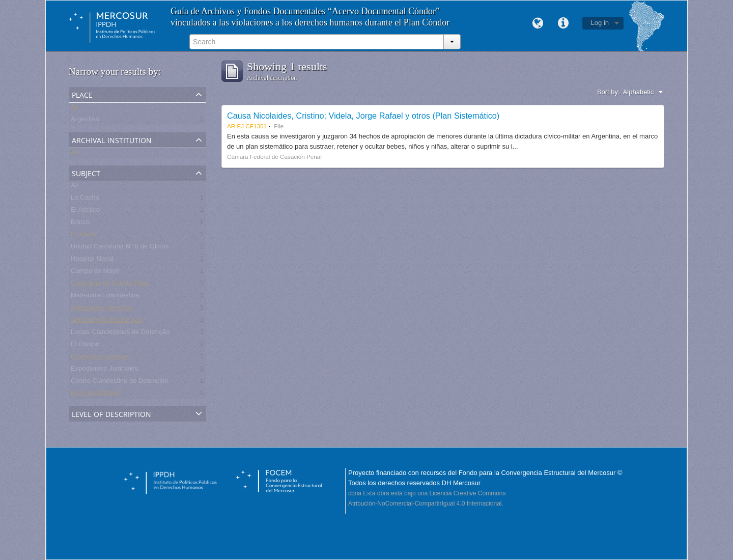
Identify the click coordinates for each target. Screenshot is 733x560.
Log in (600, 23)
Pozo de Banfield (96, 395)
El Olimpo (85, 346)
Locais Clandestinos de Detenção (120, 334)
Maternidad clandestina (105, 297)
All (74, 109)
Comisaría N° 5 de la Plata (110, 285)
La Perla (83, 236)
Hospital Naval (92, 260)
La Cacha (85, 199)
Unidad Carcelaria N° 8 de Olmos (120, 248)
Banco (80, 224)
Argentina (85, 121)
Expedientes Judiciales (104, 370)
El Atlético (85, 212)
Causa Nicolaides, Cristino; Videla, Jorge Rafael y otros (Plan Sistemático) (363, 116)
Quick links (563, 23)
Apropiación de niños (102, 309)
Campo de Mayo (95, 273)
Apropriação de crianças (106, 321)
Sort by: (609, 92)
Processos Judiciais (100, 358)
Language (538, 23)
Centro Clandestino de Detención (120, 383)
